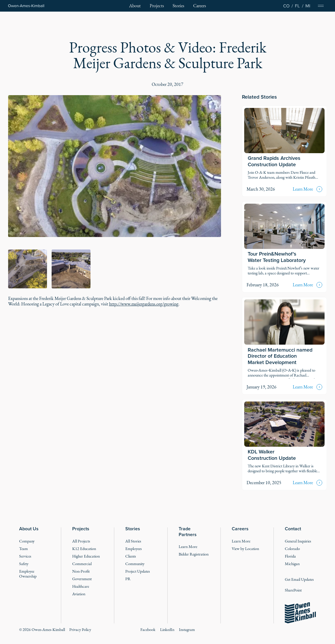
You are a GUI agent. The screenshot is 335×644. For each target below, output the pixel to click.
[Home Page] (26, 6)
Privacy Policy (80, 630)
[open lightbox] (115, 166)
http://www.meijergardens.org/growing (144, 304)
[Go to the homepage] (300, 613)
